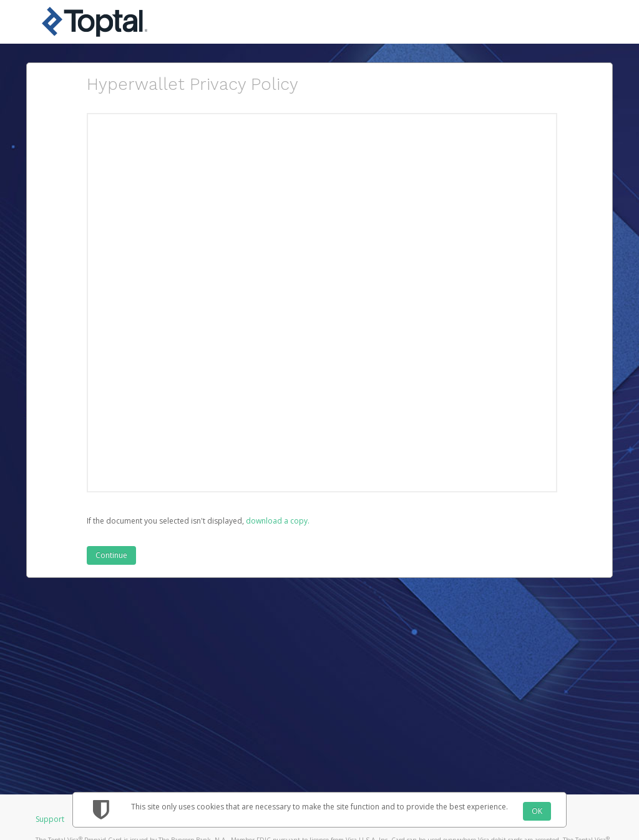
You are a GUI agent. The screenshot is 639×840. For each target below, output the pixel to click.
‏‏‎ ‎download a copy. (277, 521)
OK (537, 811)
